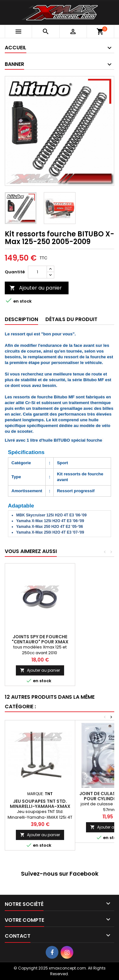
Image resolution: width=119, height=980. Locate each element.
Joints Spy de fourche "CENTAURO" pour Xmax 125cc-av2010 (40, 642)
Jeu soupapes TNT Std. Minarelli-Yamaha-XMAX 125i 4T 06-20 (40, 806)
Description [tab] (21, 319)
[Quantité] (37, 272)
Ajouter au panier (36, 288)
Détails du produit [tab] (71, 319)
